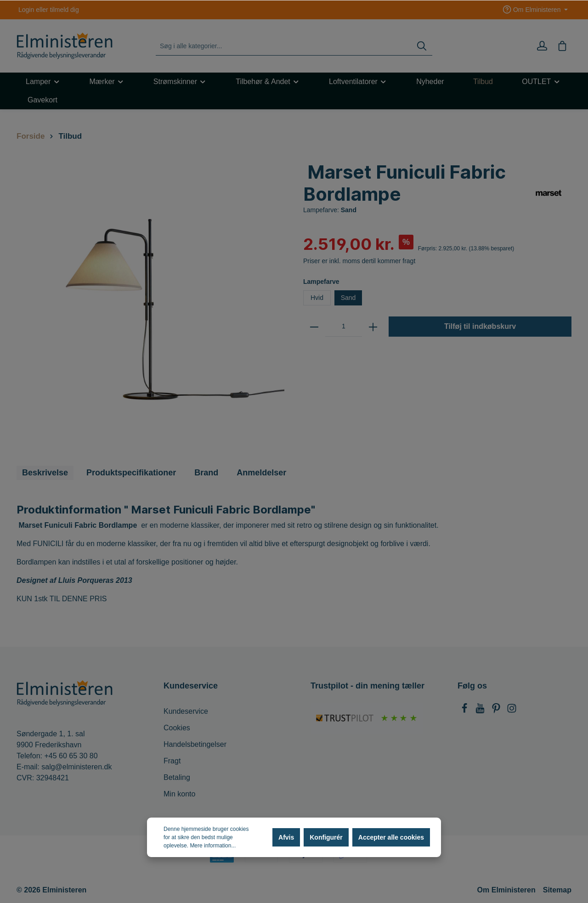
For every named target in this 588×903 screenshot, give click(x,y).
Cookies (177, 728)
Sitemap (557, 890)
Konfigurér (326, 837)
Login (26, 10)
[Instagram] (512, 711)
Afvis (286, 837)
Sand (348, 298)
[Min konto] (542, 46)
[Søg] (422, 46)
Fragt (172, 761)
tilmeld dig (65, 10)
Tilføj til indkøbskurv (480, 326)
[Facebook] (465, 711)
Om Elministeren (506, 890)
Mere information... (213, 846)
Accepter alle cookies (391, 837)
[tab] (45, 473)
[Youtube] (481, 711)
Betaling (177, 777)
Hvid (317, 298)
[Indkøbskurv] (562, 46)
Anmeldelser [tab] (261, 473)
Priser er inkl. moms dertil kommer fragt (359, 261)
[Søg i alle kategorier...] (284, 46)
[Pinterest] (497, 711)
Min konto (179, 794)
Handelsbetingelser (195, 744)
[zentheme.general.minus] (314, 327)
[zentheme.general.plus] (373, 327)
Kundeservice (186, 711)
